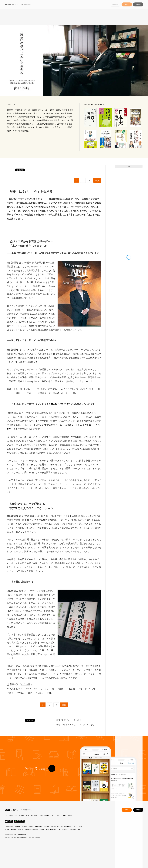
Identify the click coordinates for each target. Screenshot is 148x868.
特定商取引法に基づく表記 (32, 829)
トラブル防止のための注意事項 (12, 827)
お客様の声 (34, 816)
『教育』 (12, 693)
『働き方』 (72, 689)
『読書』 (49, 693)
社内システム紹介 (55, 827)
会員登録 (138, 5)
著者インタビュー (68, 816)
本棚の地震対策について (17, 829)
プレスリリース (56, 816)
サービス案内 (13, 816)
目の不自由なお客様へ (52, 829)
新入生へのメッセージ (62, 404)
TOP (6, 816)
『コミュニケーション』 (37, 689)
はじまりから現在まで (27, 827)
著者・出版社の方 (64, 829)
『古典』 (21, 693)
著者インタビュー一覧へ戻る (69, 720)
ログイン (127, 5)
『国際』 (62, 689)
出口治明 (26, 684)
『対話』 (30, 693)
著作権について (39, 827)
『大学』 (40, 693)
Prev (129, 166)
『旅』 (53, 689)
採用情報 (7, 829)
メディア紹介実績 (44, 816)
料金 (28, 816)
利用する (36, 773)
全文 (97, 180)
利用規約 (42, 829)
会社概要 (22, 816)
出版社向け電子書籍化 (75, 829)
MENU (115, 5)
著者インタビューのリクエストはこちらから (75, 725)
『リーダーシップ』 (88, 689)
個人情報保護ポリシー (67, 827)
